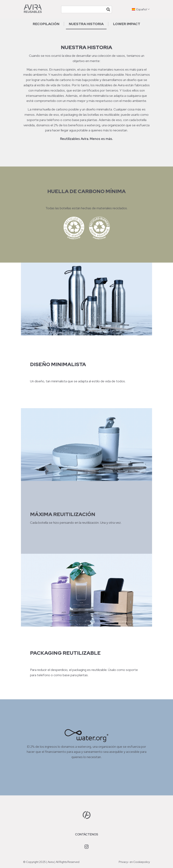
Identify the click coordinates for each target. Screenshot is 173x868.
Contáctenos (87, 834)
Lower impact (127, 24)
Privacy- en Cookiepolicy (134, 862)
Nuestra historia (86, 24)
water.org (93, 125)
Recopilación (46, 24)
